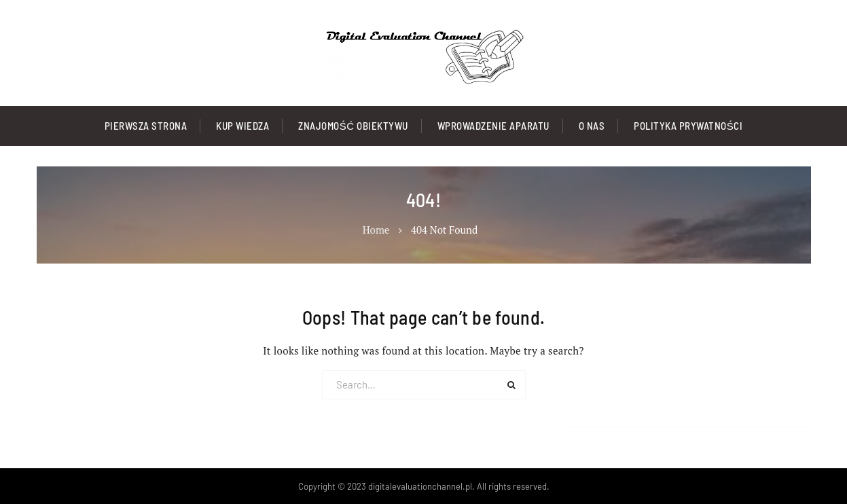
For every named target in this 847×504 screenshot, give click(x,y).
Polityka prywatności (688, 126)
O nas (592, 126)
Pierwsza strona (146, 126)
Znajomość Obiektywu (353, 126)
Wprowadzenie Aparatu (493, 126)
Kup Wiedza (242, 126)
